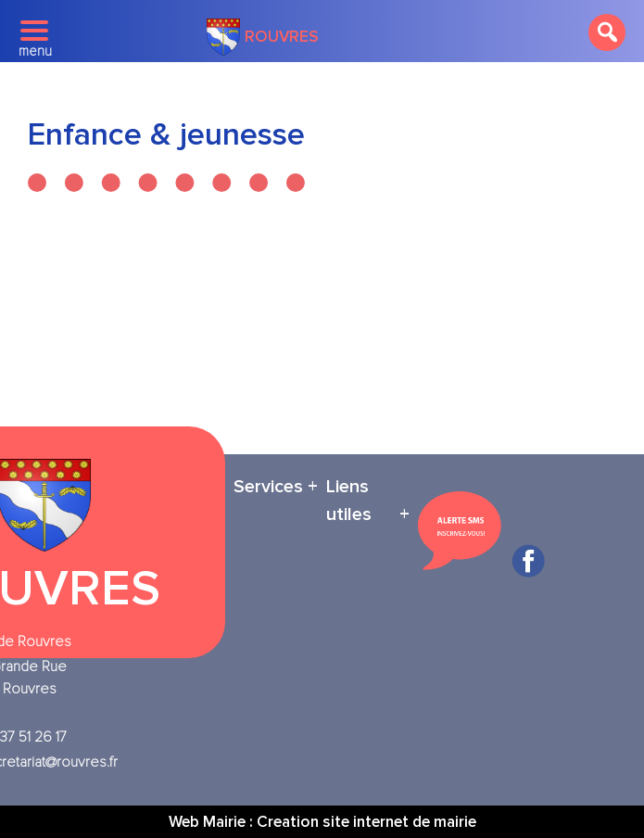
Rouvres (263, 37)
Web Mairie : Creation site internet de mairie (322, 822)
